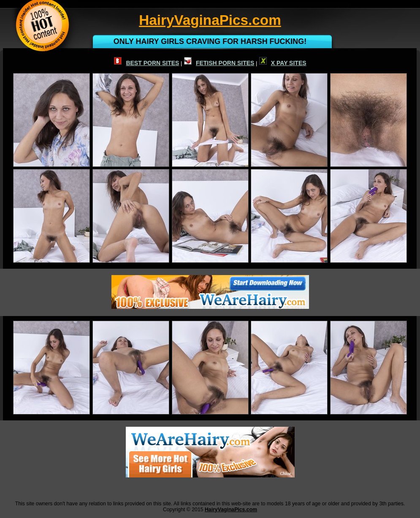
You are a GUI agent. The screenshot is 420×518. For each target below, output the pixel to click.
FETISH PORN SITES (219, 63)
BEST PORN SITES (146, 63)
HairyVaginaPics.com (231, 510)
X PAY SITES (283, 63)
